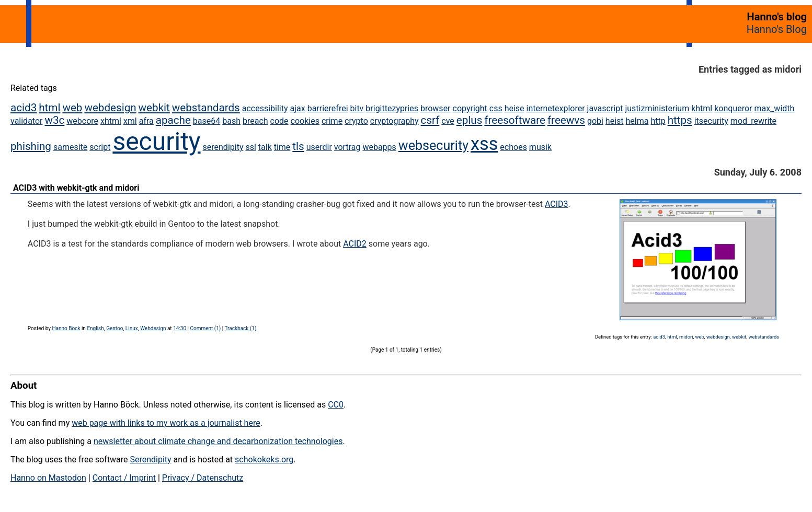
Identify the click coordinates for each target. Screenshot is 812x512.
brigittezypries (392, 108)
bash (231, 121)
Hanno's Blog (777, 29)
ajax (298, 108)
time (282, 147)
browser (436, 108)
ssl (250, 147)
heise (514, 108)
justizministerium (657, 108)
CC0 (336, 405)
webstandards (206, 108)
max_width (774, 108)
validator (26, 121)
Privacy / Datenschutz (203, 478)
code (279, 121)
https (680, 120)
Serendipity (150, 459)
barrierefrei (328, 108)
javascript (605, 108)
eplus (470, 120)
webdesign (110, 108)
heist (615, 121)
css (496, 108)
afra (146, 121)
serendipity (223, 147)
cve (448, 121)
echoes (513, 147)
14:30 (180, 328)
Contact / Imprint (124, 478)
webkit (154, 108)
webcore (82, 121)
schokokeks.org (264, 459)
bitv (357, 108)
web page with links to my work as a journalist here (166, 423)
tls (298, 146)
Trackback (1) (241, 328)
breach (255, 121)
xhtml (111, 121)
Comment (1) (205, 328)
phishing (31, 146)
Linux (132, 328)
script (100, 147)
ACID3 (557, 204)
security (156, 141)
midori (686, 337)
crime (332, 121)
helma (637, 121)
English (95, 328)
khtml (702, 108)
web (72, 108)
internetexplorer (556, 108)
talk (265, 147)
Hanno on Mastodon (48, 478)
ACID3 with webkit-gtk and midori (76, 188)
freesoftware (515, 120)
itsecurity (711, 121)
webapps (379, 147)
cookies (305, 121)
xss (484, 144)
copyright (470, 108)
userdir (319, 147)
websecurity (433, 146)
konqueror (733, 108)
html (49, 108)
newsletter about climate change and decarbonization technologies (218, 441)
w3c (54, 120)
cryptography (394, 121)
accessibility (265, 108)
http (658, 121)
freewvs (566, 120)
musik (540, 147)
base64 (207, 121)
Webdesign (153, 328)
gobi (595, 121)
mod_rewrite (753, 121)
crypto (356, 121)
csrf (430, 120)
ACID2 (355, 244)
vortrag (347, 147)
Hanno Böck (66, 328)
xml (130, 121)
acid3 (24, 108)
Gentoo (115, 328)
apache (173, 120)
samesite (70, 147)
